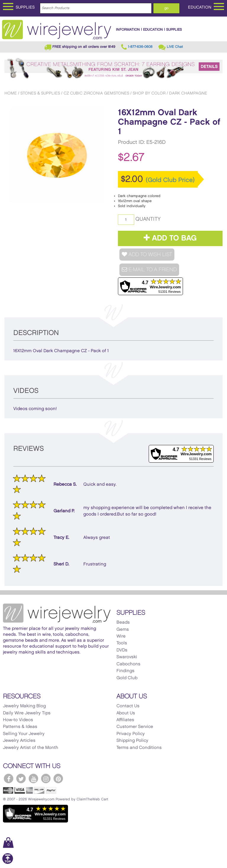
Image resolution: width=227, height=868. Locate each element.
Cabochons (128, 664)
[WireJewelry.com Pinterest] (58, 778)
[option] (57, 155)
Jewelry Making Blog (24, 706)
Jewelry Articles (19, 741)
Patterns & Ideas (20, 727)
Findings (125, 671)
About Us (126, 713)
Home (11, 93)
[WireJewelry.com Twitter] (21, 778)
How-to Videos (18, 720)
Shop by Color (149, 93)
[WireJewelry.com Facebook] (9, 778)
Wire (121, 636)
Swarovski (127, 657)
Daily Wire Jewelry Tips (27, 713)
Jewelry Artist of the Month (31, 748)
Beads (123, 622)
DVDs (122, 650)
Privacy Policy (131, 734)
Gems (123, 630)
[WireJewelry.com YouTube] (33, 778)
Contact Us (128, 706)
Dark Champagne (188, 93)
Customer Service (135, 727)
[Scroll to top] (8, 863)
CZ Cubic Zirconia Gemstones (96, 93)
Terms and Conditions (139, 748)
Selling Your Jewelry (24, 734)
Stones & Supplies (40, 93)
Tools (122, 643)
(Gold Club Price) (170, 180)
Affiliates (125, 720)
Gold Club (127, 678)
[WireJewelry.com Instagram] (46, 778)
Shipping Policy (132, 741)
